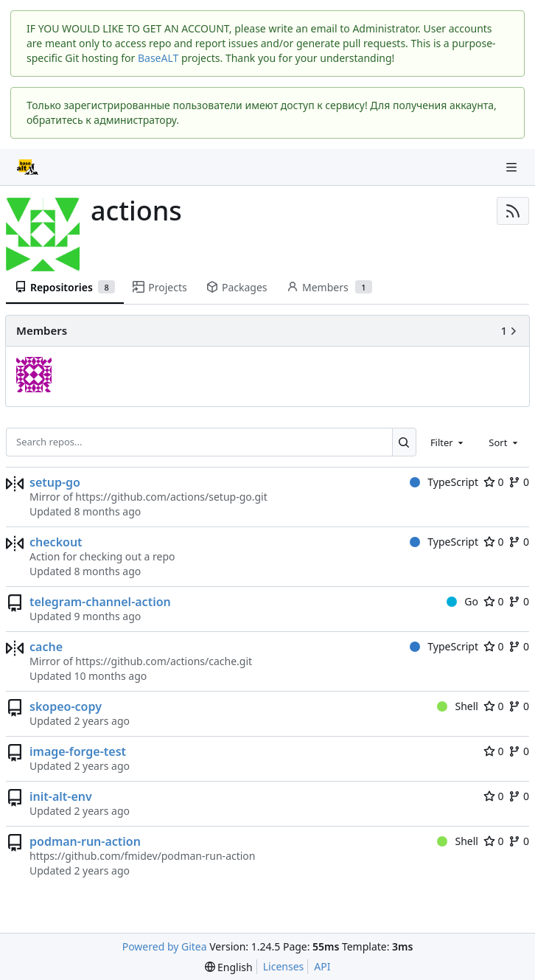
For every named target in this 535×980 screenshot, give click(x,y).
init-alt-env (61, 796)
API (322, 966)
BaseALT (158, 58)
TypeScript (444, 482)
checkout (56, 542)
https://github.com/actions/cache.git (164, 661)
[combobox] (448, 442)
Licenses (284, 966)
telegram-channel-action (100, 602)
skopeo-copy (66, 706)
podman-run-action (85, 841)
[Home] (28, 167)
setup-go (55, 482)
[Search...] (404, 442)
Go (462, 601)
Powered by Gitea (165, 946)
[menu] (229, 967)
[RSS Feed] (513, 211)
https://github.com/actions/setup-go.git (171, 497)
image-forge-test (78, 751)
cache (46, 647)
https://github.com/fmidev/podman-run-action (143, 856)
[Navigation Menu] (513, 167)
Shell (458, 706)
